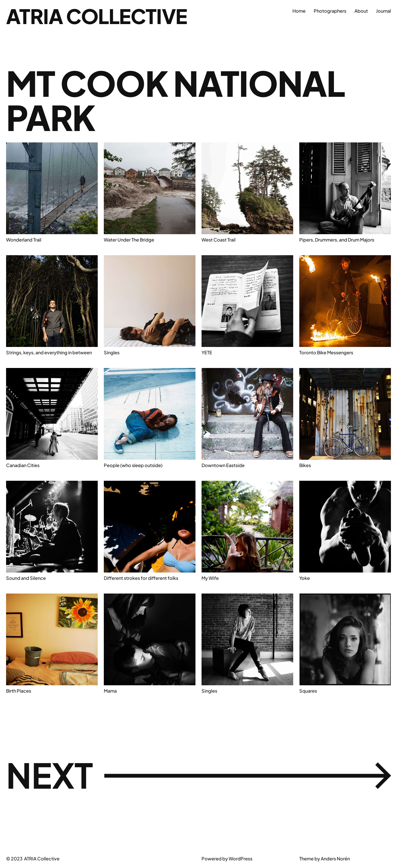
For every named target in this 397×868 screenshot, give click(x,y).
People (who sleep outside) (133, 465)
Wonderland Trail (24, 240)
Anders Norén (335, 858)
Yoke (305, 578)
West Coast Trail (219, 240)
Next (198, 775)
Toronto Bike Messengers (326, 352)
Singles (112, 352)
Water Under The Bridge (129, 240)
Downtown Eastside (223, 465)
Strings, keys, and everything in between (49, 352)
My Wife (210, 578)
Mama (110, 691)
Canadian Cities (23, 465)
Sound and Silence (26, 578)
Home (299, 11)
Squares (308, 691)
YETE (207, 352)
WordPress (241, 858)
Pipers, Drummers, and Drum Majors (337, 240)
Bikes (305, 465)
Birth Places (19, 691)
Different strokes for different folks (141, 578)
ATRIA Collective (97, 16)
